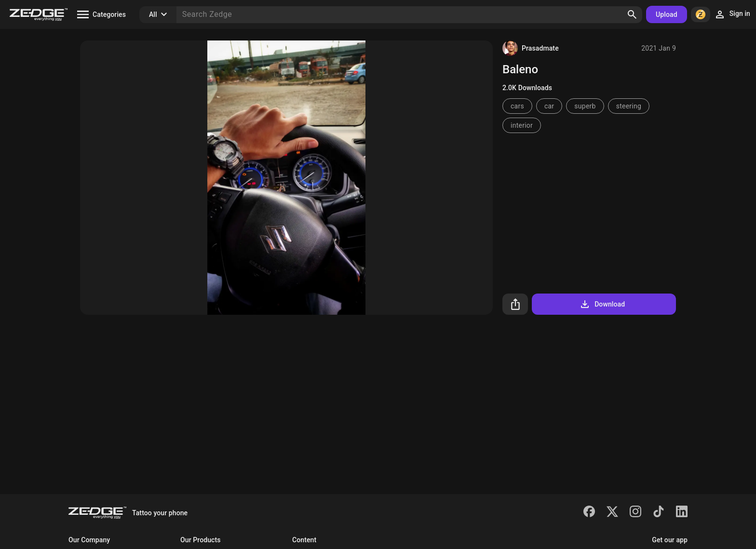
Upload (667, 14)
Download (602, 304)
